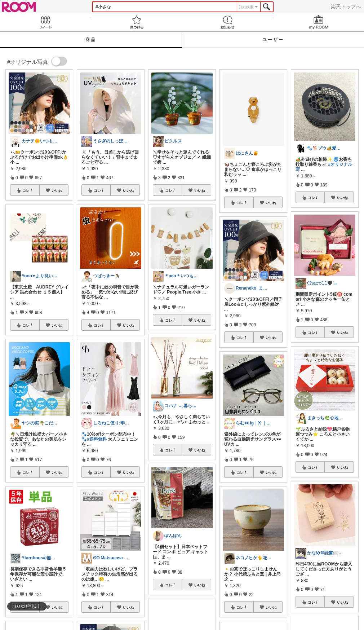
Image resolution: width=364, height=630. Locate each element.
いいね (57, 190)
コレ (28, 190)
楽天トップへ (346, 6)
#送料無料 (97, 439)
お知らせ (228, 22)
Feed (46, 22)
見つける (137, 22)
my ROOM (319, 22)
